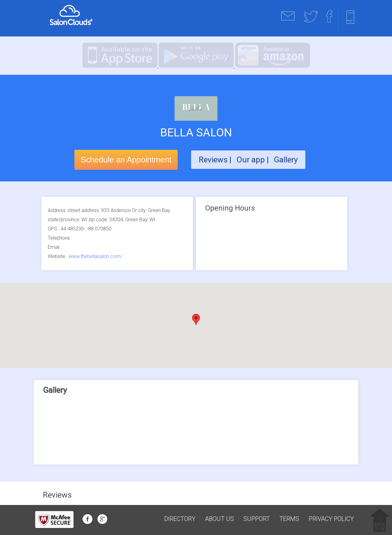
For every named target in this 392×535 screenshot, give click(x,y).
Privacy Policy (331, 519)
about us (219, 519)
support (257, 519)
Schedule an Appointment (126, 160)
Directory (180, 519)
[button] (196, 319)
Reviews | (215, 160)
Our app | (254, 160)
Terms (289, 519)
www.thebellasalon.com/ (95, 256)
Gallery (286, 160)
